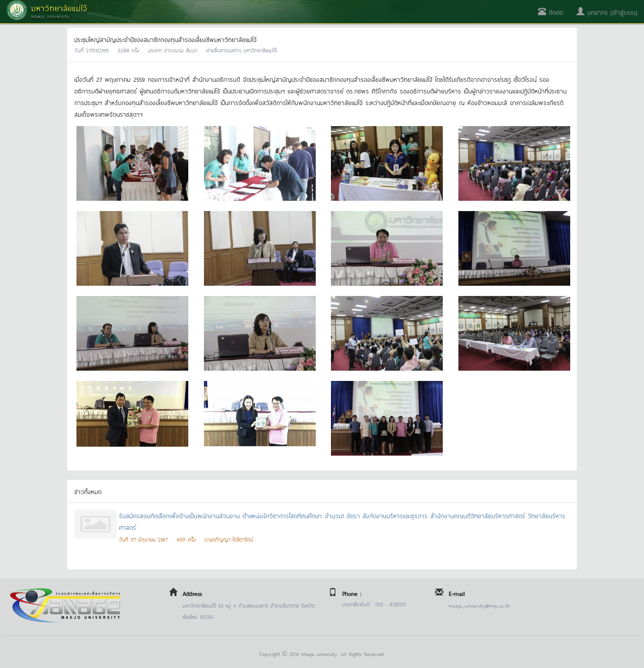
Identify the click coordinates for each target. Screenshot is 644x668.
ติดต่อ (551, 12)
